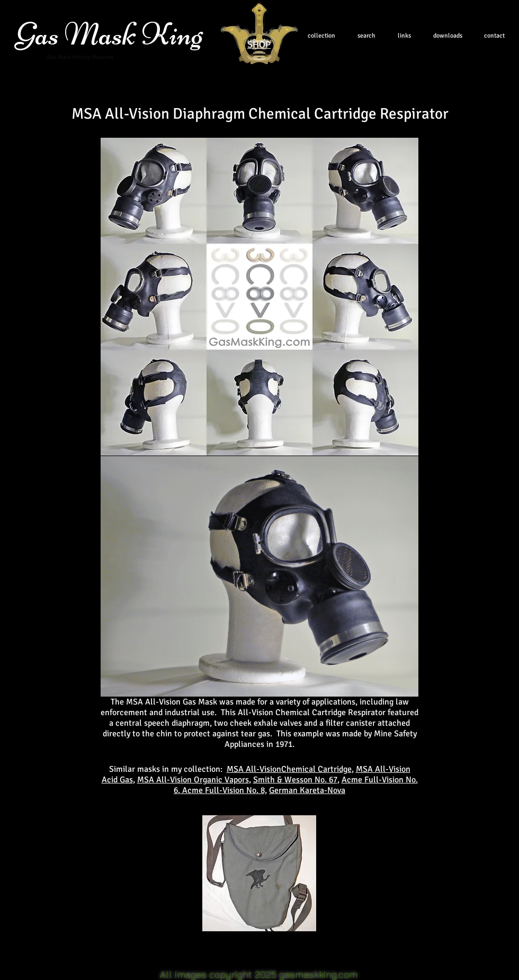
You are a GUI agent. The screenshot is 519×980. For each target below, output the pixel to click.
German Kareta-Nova (307, 790)
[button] (259, 873)
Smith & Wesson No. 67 (295, 780)
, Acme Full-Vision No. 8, (222, 790)
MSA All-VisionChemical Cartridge (289, 769)
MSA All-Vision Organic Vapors (193, 780)
